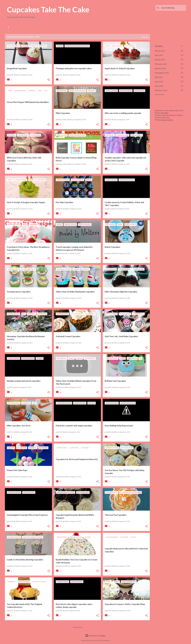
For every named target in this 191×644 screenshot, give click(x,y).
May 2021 (159, 55)
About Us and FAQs (15, 27)
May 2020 (159, 86)
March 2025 (160, 51)
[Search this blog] (173, 8)
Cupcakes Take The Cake (48, 9)
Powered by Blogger (96, 636)
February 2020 (161, 90)
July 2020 (159, 77)
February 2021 (161, 64)
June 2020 (159, 82)
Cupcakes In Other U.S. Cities (39, 27)
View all (145, 37)
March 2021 (160, 60)
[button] (49, 80)
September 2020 (162, 73)
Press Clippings (63, 27)
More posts (77, 627)
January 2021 (160, 68)
